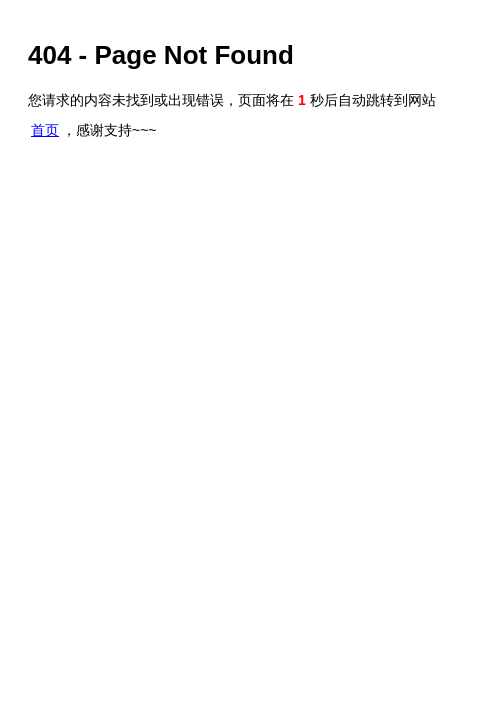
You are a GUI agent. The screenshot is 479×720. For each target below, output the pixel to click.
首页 (45, 130)
